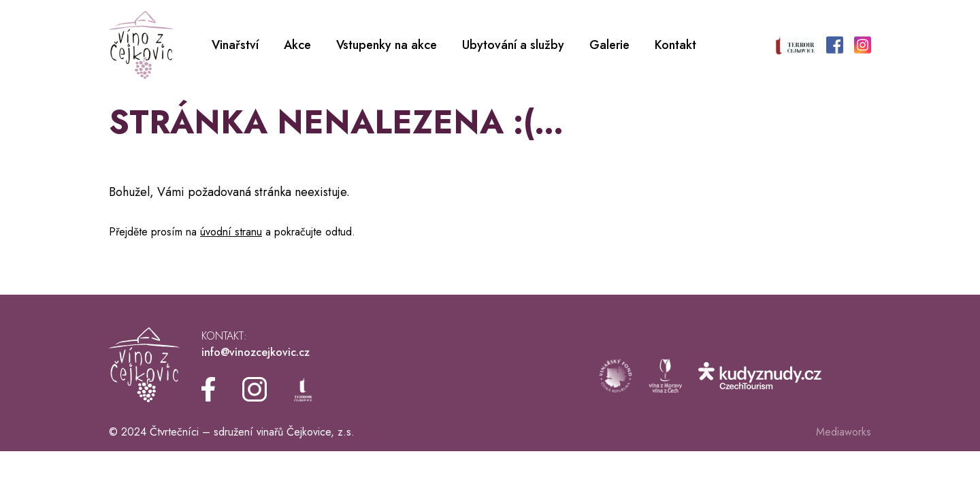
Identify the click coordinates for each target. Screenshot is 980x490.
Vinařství (235, 45)
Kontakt (675, 45)
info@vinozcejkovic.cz (256, 352)
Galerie (609, 45)
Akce (297, 45)
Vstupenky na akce (387, 45)
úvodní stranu (231, 232)
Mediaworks (844, 432)
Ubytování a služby (513, 45)
